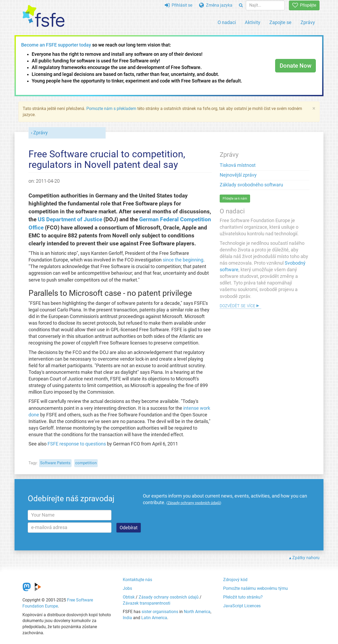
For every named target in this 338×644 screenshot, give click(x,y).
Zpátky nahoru (306, 558)
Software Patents (55, 463)
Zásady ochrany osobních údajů (169, 597)
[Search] (241, 5)
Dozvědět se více (238, 305)
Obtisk (129, 597)
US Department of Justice (70, 219)
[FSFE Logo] (44, 16)
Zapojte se (280, 22)
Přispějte (304, 5)
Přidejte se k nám (235, 199)
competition (86, 463)
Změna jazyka (216, 5)
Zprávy (308, 22)
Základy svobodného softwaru (251, 185)
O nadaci (227, 22)
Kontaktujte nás (137, 580)
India (127, 618)
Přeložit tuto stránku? (243, 597)
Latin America (154, 618)
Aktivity (253, 22)
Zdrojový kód (235, 580)
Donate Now (295, 66)
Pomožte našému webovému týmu (255, 588)
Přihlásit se (179, 5)
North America (197, 612)
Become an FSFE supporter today (56, 45)
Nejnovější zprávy (238, 175)
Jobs (127, 588)
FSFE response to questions (77, 444)
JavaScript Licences (242, 606)
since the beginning (183, 260)
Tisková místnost (238, 165)
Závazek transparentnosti (147, 603)
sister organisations (160, 612)
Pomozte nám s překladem (111, 109)
